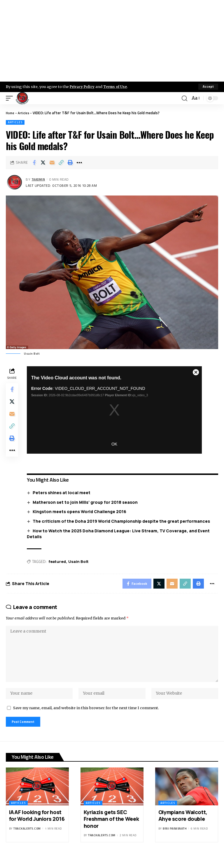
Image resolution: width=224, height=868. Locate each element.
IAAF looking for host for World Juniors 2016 (37, 826)
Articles (26, 113)
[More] (79, 163)
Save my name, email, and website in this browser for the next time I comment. (86, 717)
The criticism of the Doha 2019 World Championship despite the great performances (123, 521)
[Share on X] (43, 163)
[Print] (70, 163)
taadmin (40, 179)
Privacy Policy (83, 87)
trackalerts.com (27, 840)
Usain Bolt (80, 562)
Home (11, 113)
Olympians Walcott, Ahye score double (183, 826)
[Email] (52, 163)
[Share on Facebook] (34, 163)
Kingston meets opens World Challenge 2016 (81, 512)
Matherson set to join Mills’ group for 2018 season (87, 502)
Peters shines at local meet (63, 493)
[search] (184, 98)
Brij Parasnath (175, 840)
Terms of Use (119, 87)
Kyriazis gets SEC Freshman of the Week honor (111, 830)
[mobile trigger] (11, 98)
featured (59, 562)
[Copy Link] (61, 163)
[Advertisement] (112, 41)
